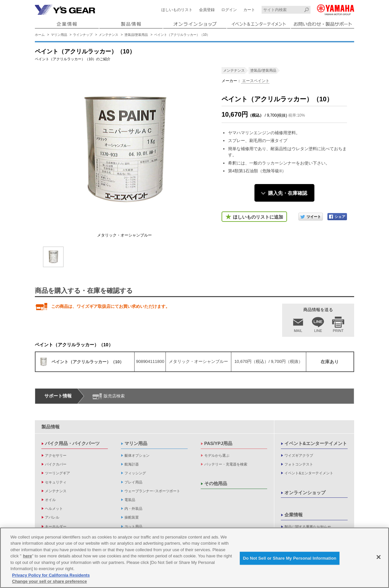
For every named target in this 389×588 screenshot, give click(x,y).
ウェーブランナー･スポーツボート (152, 491)
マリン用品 (59, 35)
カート (249, 10)
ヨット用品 (133, 526)
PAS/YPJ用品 (218, 443)
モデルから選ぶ (217, 455)
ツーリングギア (58, 473)
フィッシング (135, 473)
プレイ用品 (133, 482)
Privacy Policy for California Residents (51, 575)
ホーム (40, 35)
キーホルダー (56, 526)
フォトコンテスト (299, 464)
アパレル (52, 517)
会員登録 (207, 10)
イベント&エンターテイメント (316, 443)
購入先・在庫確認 (288, 193)
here (28, 556)
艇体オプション (137, 455)
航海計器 (132, 464)
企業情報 (294, 515)
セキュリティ (56, 482)
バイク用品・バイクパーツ (72, 443)
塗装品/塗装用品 (136, 35)
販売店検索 (114, 396)
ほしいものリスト (177, 10)
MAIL (298, 331)
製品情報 (50, 427)
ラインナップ (83, 35)
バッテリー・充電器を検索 (226, 464)
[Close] (379, 557)
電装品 (130, 500)
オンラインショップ (305, 493)
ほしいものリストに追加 (258, 217)
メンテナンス (108, 35)
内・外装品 (133, 509)
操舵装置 (132, 517)
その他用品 (216, 483)
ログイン (229, 10)
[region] (194, 558)
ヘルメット (54, 509)
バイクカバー (56, 464)
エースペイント (255, 81)
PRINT (338, 331)
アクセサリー (56, 455)
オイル (50, 500)
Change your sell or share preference (50, 581)
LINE (318, 331)
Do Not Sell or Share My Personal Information (290, 558)
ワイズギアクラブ (299, 455)
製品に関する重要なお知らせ (308, 527)
